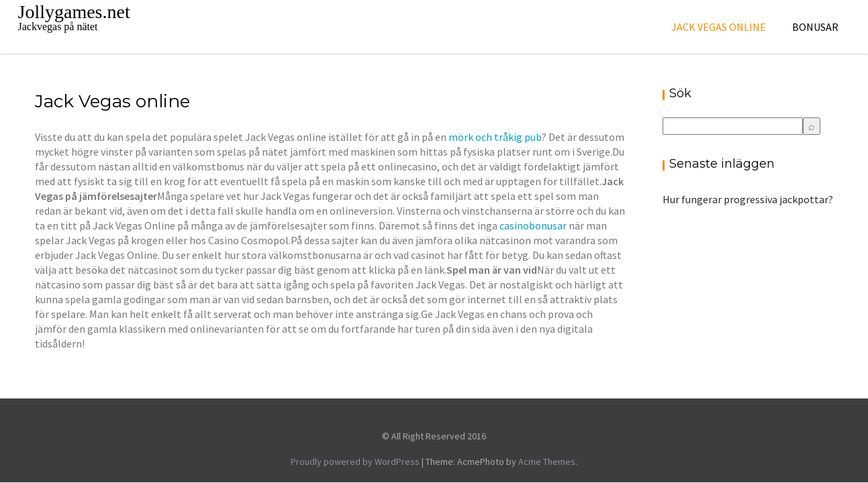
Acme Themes (547, 462)
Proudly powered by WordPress (355, 462)
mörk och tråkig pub (495, 137)
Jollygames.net (74, 12)
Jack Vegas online (719, 27)
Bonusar (815, 27)
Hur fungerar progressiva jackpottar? (748, 199)
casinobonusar (533, 225)
